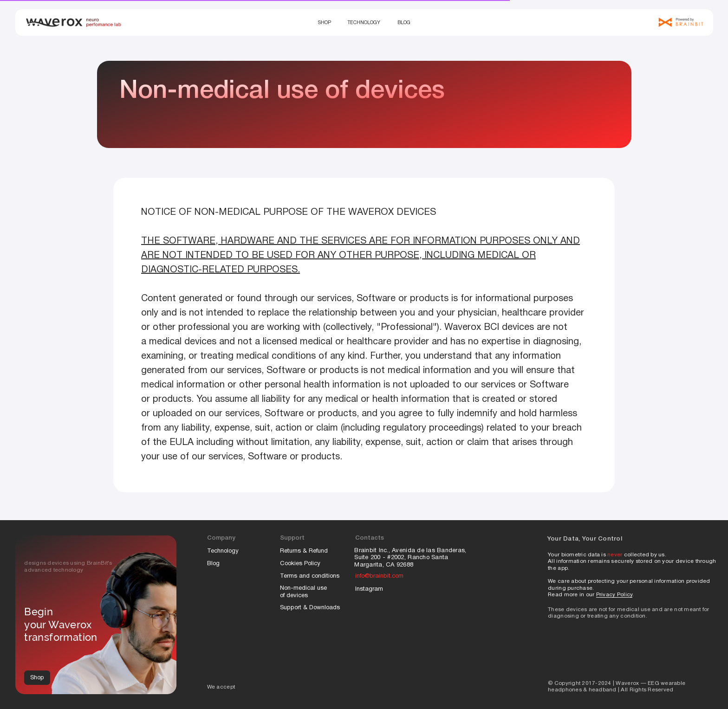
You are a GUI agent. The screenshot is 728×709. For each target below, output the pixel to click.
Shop (325, 23)
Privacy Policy (614, 595)
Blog (404, 23)
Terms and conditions (310, 576)
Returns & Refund (304, 551)
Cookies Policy (301, 564)
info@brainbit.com (379, 576)
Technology (364, 23)
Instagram (369, 589)
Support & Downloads (310, 608)
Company (221, 538)
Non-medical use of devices (303, 592)
